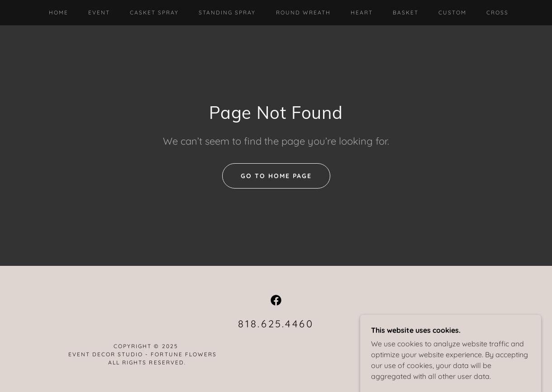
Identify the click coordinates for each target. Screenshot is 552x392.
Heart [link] (362, 12)
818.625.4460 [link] (276, 324)
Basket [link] (406, 12)
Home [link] (59, 12)
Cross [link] (497, 12)
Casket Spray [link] (154, 12)
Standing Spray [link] (227, 12)
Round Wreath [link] (303, 12)
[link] (276, 300)
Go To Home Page (276, 176)
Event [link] (99, 12)
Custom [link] (452, 12)
